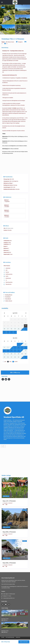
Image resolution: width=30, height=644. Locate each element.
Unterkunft (10, 503)
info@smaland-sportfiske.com (9, 598)
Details (6, 238)
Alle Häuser (8, 42)
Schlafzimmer (7, 197)
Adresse (6, 226)
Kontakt (3, 637)
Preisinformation (8, 177)
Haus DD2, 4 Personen (9, 563)
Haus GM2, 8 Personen (6, 629)
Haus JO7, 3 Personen (9, 501)
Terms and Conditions (9, 292)
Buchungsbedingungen (10, 637)
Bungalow (20, 42)
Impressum (18, 637)
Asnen (13, 42)
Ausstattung (7, 262)
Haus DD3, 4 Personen (9, 532)
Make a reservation (24, 642)
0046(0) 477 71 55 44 (7, 596)
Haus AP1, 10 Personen (6, 617)
